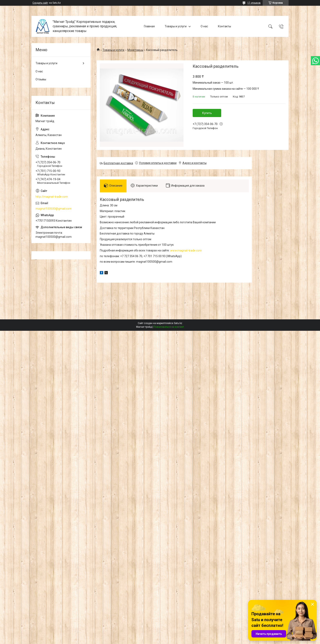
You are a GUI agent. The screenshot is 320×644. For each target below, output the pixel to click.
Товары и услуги (176, 26)
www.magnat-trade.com (186, 250)
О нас (204, 26)
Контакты (224, 26)
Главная (149, 26)
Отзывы (41, 79)
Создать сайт (40, 3)
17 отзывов (254, 3)
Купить (207, 113)
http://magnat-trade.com (52, 197)
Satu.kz (178, 323)
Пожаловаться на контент (169, 327)
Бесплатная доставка (118, 163)
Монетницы (135, 50)
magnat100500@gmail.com (54, 209)
